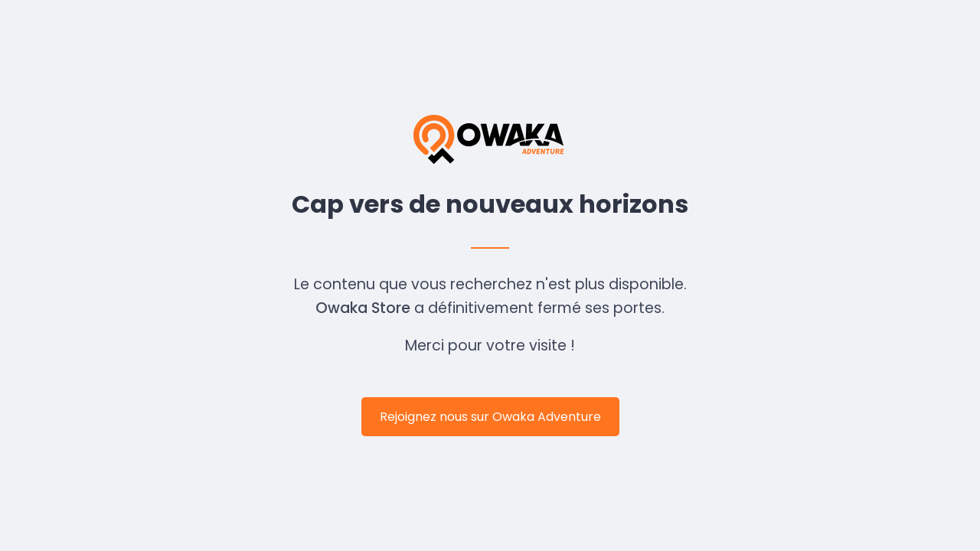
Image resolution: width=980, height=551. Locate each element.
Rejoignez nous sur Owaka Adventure (490, 417)
